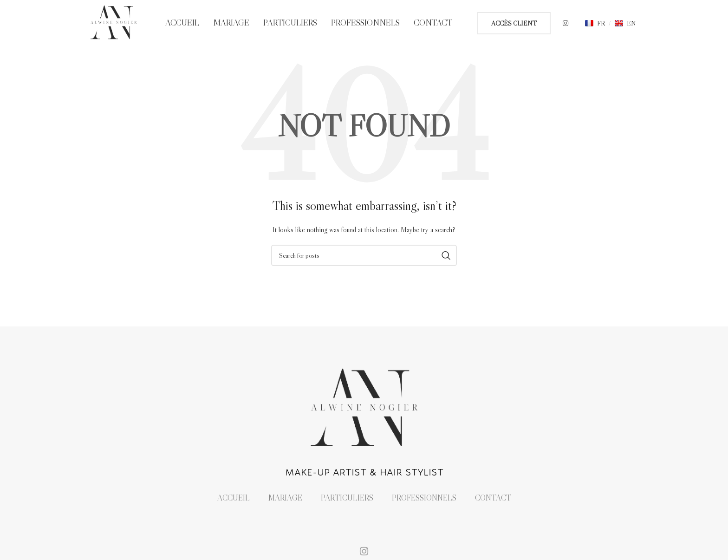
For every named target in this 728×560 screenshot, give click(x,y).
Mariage (285, 498)
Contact (493, 498)
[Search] (364, 255)
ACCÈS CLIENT (514, 23)
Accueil (234, 498)
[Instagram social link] (565, 23)
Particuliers (347, 498)
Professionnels (424, 498)
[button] (595, 23)
